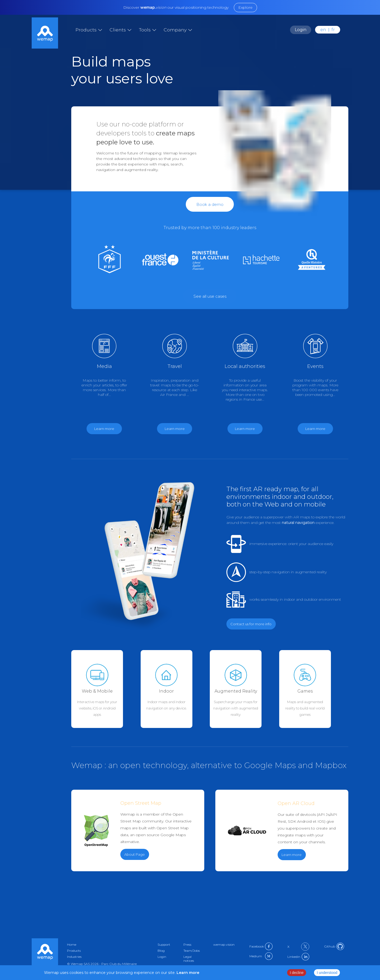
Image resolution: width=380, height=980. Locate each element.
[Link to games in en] (311, 260)
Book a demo (210, 204)
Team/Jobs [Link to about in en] (192, 951)
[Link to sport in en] (109, 260)
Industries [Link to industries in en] (74, 957)
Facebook (261, 946)
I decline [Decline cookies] (297, 973)
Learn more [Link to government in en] (245, 429)
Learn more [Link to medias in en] (104, 429)
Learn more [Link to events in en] (315, 429)
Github (334, 946)
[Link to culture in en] (260, 260)
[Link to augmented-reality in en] (244, 689)
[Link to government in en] (210, 260)
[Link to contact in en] (210, 204)
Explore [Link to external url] (245, 7)
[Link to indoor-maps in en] (175, 689)
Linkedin (298, 957)
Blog (161, 951)
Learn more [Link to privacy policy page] (187, 973)
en (323, 30)
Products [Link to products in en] (74, 951)
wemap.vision (224, 945)
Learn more (292, 855)
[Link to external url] (210, 296)
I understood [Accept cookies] (327, 973)
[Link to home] (45, 34)
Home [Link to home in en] (72, 945)
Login (301, 30)
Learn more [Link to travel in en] (175, 429)
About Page (135, 854)
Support (164, 945)
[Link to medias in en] (159, 260)
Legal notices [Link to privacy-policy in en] (189, 959)
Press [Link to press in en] (187, 945)
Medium (261, 956)
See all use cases (210, 296)
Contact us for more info (251, 624)
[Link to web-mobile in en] (106, 689)
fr (333, 30)
